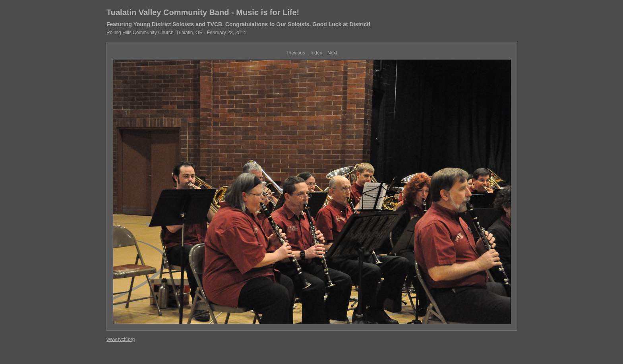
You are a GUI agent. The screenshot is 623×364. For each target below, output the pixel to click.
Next (332, 53)
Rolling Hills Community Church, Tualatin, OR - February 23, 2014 (176, 33)
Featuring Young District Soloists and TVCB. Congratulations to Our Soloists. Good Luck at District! (239, 24)
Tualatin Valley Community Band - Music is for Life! (203, 12)
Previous (296, 53)
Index (316, 53)
